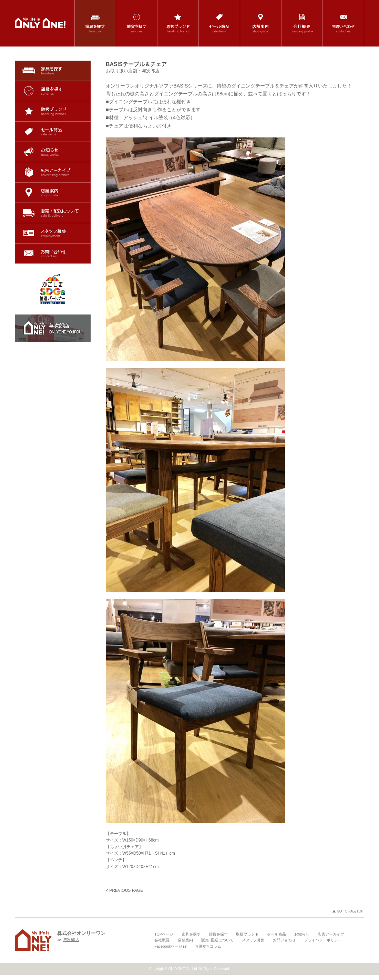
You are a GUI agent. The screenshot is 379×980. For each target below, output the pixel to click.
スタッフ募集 (53, 233)
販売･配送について (53, 213)
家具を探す (53, 71)
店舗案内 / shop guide (261, 23)
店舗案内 (53, 193)
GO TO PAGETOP (348, 911)
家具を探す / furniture (95, 23)
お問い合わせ (53, 254)
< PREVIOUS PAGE (124, 890)
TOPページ (164, 934)
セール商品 (53, 132)
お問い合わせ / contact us (343, 23)
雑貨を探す (53, 91)
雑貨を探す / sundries (137, 23)
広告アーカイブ (53, 172)
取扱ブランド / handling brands (178, 23)
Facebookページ (170, 946)
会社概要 (162, 940)
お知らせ (53, 152)
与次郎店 (71, 940)
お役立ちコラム (208, 946)
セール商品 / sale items (219, 23)
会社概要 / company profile (302, 23)
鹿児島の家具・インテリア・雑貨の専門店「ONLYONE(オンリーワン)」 (40, 23)
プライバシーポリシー (323, 940)
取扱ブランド (53, 111)
